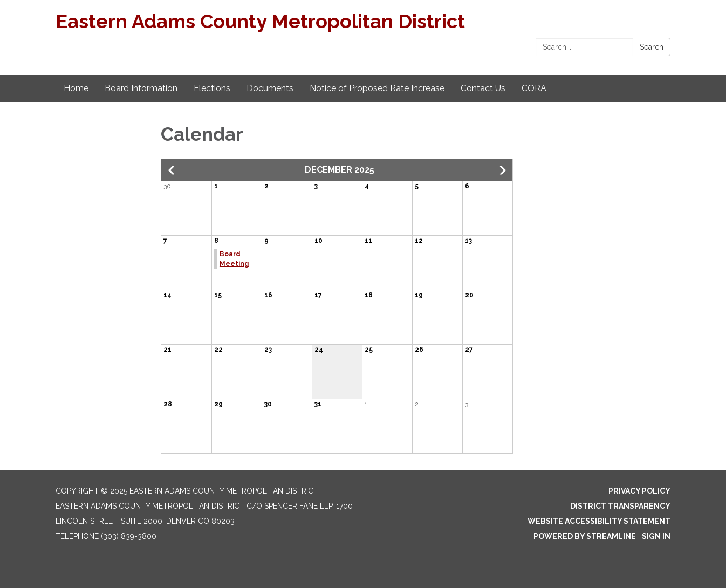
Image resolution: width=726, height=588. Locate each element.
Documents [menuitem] (270, 88)
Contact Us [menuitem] (483, 88)
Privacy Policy (639, 491)
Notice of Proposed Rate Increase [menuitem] (377, 88)
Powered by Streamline (585, 536)
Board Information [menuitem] (141, 88)
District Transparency (620, 506)
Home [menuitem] (76, 88)
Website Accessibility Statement (599, 521)
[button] (172, 170)
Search (652, 47)
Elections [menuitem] (212, 88)
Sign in (656, 536)
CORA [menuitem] (534, 88)
